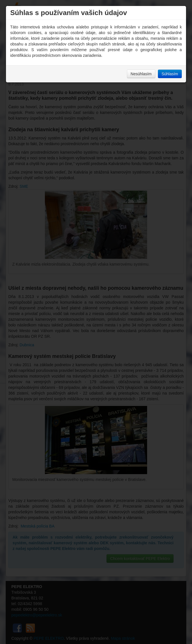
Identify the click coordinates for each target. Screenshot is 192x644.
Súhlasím (170, 74)
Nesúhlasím (141, 74)
